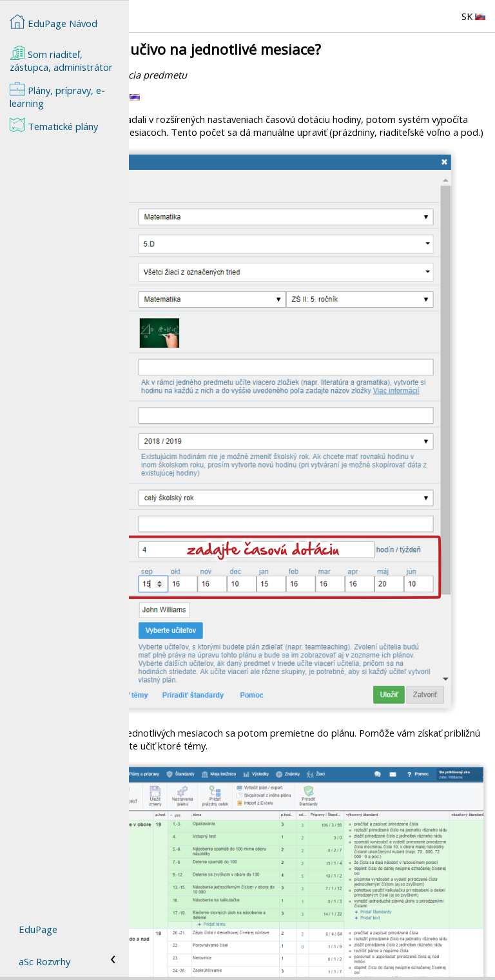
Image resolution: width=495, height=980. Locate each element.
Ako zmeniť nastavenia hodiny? (201, 955)
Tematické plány (54, 125)
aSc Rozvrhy (44, 961)
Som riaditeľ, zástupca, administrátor (61, 59)
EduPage (38, 929)
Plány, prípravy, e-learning (57, 95)
